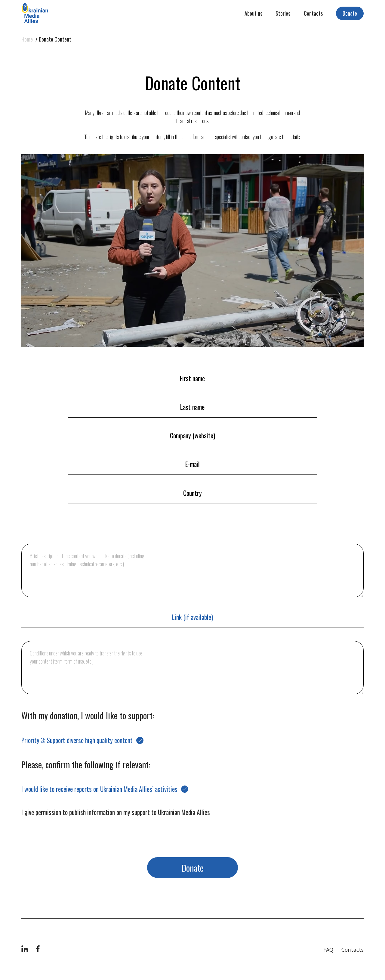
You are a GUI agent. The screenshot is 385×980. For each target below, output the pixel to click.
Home (27, 39)
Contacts (313, 13)
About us (253, 13)
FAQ (328, 950)
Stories (283, 13)
